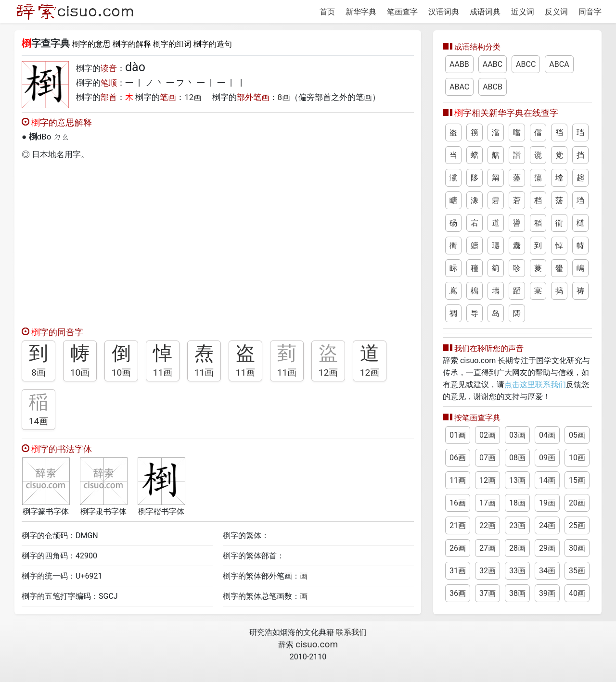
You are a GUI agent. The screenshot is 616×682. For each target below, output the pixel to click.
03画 (517, 435)
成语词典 (485, 12)
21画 (458, 525)
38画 (517, 593)
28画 (517, 548)
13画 (517, 480)
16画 (458, 503)
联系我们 (351, 632)
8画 (284, 97)
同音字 (590, 12)
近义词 (523, 12)
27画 (488, 548)
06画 (458, 458)
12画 (193, 97)
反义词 (556, 12)
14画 (39, 421)
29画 (547, 548)
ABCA (559, 64)
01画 (458, 435)
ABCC (526, 64)
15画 (577, 480)
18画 (517, 503)
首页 (327, 12)
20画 (577, 503)
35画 (577, 571)
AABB (459, 64)
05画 (577, 435)
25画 (577, 525)
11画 (163, 373)
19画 (547, 503)
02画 (488, 435)
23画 (517, 525)
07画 (488, 458)
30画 (577, 548)
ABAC (459, 87)
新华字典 (361, 12)
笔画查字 (402, 12)
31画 (458, 571)
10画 (80, 373)
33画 (517, 571)
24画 (547, 525)
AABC (493, 64)
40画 (577, 593)
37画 (488, 593)
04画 (547, 435)
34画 (547, 571)
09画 (547, 458)
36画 (458, 593)
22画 (488, 525)
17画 (488, 503)
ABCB (493, 87)
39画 (547, 593)
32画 (488, 571)
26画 (458, 548)
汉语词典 (444, 12)
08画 (517, 458)
